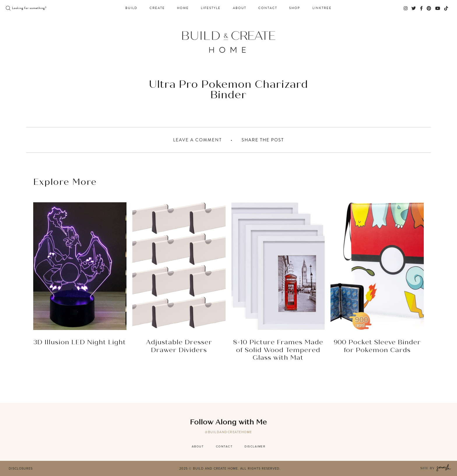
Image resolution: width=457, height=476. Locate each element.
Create (157, 8)
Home (183, 8)
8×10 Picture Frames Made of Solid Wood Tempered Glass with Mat (278, 350)
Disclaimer (255, 446)
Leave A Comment (197, 140)
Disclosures (21, 468)
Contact (268, 8)
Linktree (322, 8)
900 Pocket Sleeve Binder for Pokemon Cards (377, 346)
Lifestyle (211, 8)
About (240, 8)
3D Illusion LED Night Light (80, 342)
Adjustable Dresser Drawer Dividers (179, 346)
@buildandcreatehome (228, 432)
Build (131, 8)
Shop (295, 8)
